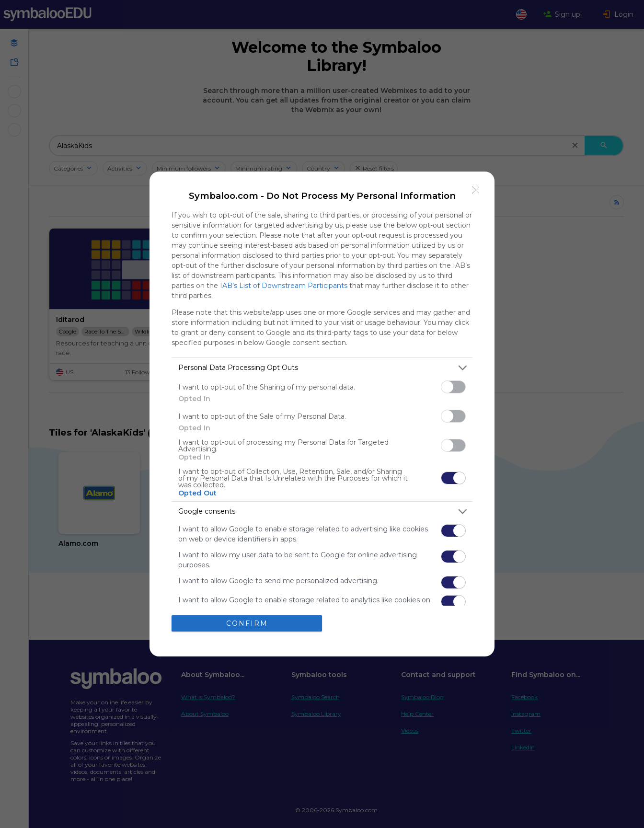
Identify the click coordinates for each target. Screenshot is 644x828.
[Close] (476, 190)
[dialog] (322, 414)
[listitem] (322, 368)
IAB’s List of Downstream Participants (284, 286)
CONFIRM (247, 623)
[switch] (453, 387)
